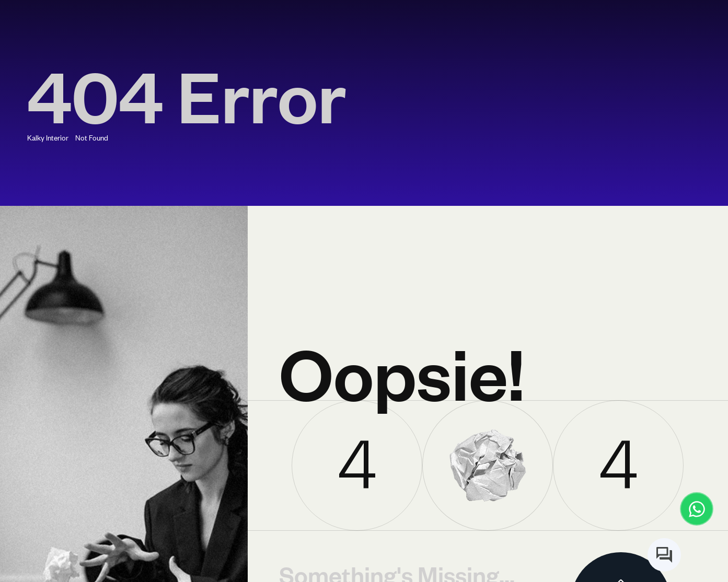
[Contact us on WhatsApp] (697, 509)
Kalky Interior (48, 137)
